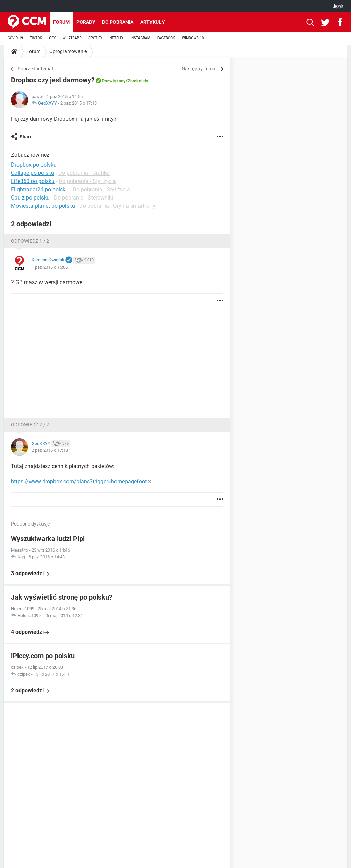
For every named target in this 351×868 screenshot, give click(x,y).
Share (26, 137)
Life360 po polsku (33, 181)
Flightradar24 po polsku (40, 189)
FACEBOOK (166, 38)
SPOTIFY (95, 38)
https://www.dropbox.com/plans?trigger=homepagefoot (79, 481)
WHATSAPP (72, 38)
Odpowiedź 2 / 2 (30, 425)
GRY (52, 38)
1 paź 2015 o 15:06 (50, 267)
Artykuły (153, 22)
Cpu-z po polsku (30, 198)
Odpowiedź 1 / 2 (30, 241)
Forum (61, 22)
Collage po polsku (33, 173)
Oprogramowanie (68, 51)
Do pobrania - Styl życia (87, 181)
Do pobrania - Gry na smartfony (117, 206)
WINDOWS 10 (193, 38)
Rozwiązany (114, 81)
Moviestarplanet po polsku (43, 206)
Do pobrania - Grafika (84, 173)
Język (338, 6)
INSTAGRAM (140, 38)
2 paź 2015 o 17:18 (78, 103)
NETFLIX (116, 38)
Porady (86, 22)
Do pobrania (118, 22)
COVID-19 (15, 38)
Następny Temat (199, 69)
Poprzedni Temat (35, 69)
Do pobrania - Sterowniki (83, 198)
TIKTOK (36, 38)
